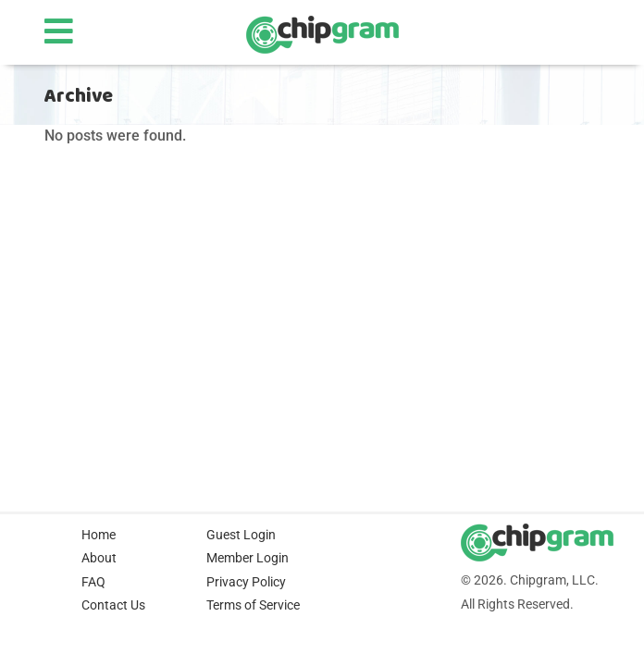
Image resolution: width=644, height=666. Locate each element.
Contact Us (113, 605)
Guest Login (241, 535)
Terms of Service (253, 605)
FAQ (93, 582)
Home (99, 535)
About (99, 558)
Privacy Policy (246, 582)
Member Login (248, 558)
